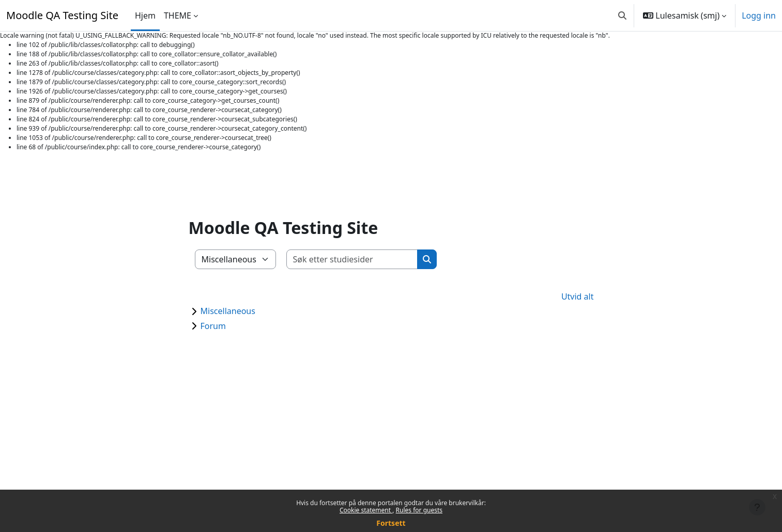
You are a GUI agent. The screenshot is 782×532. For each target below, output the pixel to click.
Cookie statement (366, 510)
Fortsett (391, 523)
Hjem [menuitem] (145, 15)
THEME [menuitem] (178, 15)
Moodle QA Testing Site (62, 15)
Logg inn (759, 15)
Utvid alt (578, 296)
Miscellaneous (228, 311)
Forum (213, 326)
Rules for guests (419, 510)
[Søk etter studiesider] (352, 259)
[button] (622, 15)
